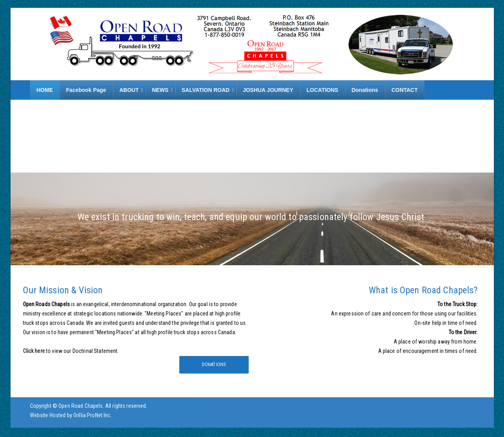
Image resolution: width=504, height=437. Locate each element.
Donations (214, 365)
